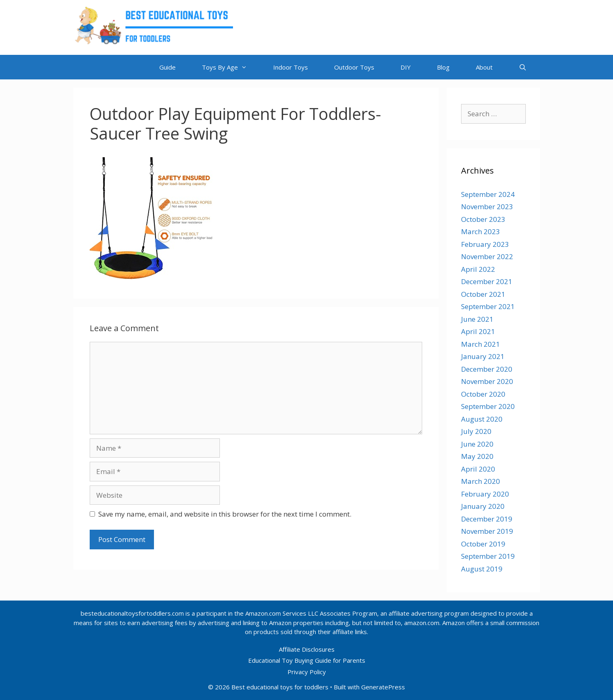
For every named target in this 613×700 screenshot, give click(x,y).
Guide (167, 67)
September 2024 (488, 194)
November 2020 (487, 381)
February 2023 (485, 244)
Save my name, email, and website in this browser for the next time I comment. (225, 514)
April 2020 (478, 469)
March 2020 (481, 481)
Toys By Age (231, 67)
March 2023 (481, 231)
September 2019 (488, 556)
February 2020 (485, 494)
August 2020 (482, 419)
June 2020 (477, 444)
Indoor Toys (291, 67)
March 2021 (481, 344)
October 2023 (483, 219)
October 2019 (483, 544)
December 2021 (487, 281)
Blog (443, 67)
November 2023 (487, 207)
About (484, 67)
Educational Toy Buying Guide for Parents (307, 660)
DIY (406, 67)
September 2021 (488, 306)
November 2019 (487, 531)
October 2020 (483, 394)
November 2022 (487, 256)
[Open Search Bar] (523, 67)
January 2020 (483, 506)
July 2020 (476, 431)
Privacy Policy (307, 672)
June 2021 (477, 319)
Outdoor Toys (354, 67)
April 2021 (478, 331)
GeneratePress (383, 687)
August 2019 (482, 569)
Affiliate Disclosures (307, 649)
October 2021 (483, 294)
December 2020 (487, 369)
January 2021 (483, 356)
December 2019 (487, 519)
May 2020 (477, 456)
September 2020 (488, 406)
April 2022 (478, 269)
